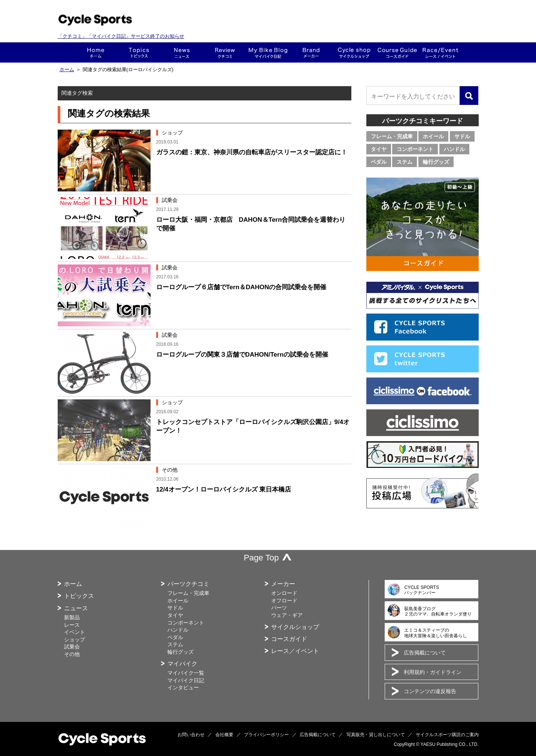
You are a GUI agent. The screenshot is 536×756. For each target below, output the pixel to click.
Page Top (261, 558)
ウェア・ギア (287, 615)
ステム (405, 162)
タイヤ (379, 149)
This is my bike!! (268, 52)
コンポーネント (415, 149)
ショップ (354, 52)
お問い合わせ (191, 735)
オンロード (284, 593)
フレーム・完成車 (392, 136)
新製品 (72, 617)
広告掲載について (425, 653)
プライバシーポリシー (266, 735)
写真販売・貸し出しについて (376, 735)
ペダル (379, 162)
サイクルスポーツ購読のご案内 (447, 735)
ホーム (96, 52)
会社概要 (224, 735)
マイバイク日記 (186, 680)
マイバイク (182, 664)
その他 (72, 654)
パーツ (279, 608)
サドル (462, 136)
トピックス (139, 52)
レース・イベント (440, 52)
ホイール (433, 136)
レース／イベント (295, 651)
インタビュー (183, 687)
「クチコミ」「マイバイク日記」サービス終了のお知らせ (121, 36)
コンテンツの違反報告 (430, 691)
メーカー (311, 52)
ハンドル (454, 149)
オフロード (284, 601)
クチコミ (225, 52)
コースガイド (397, 52)
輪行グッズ (436, 162)
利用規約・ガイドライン (433, 672)
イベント (75, 632)
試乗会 (72, 647)
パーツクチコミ (188, 584)
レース (72, 625)
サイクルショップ (295, 627)
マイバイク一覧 (186, 673)
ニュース (182, 52)
